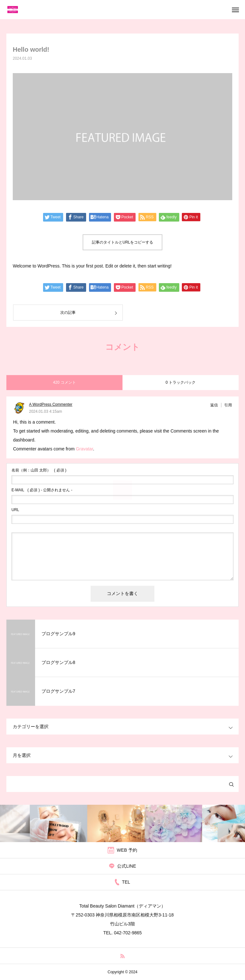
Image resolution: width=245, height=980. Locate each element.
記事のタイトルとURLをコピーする (122, 242)
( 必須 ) (39, 470)
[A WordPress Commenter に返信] (216, 405)
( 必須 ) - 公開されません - (42, 490)
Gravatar (85, 449)
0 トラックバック (181, 382)
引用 (228, 405)
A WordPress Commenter (51, 404)
